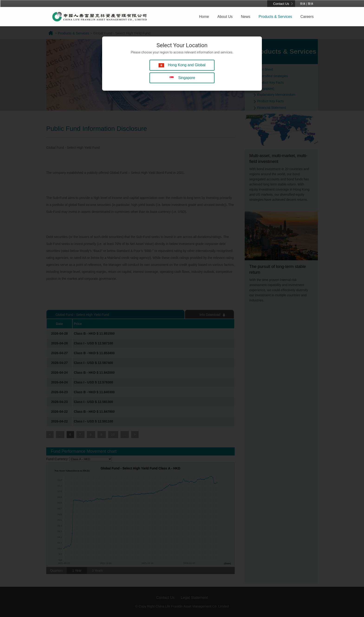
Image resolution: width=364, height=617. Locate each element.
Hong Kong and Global (182, 65)
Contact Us (281, 4)
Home (204, 17)
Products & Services (275, 17)
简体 (303, 4)
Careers (307, 17)
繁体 (311, 4)
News (246, 17)
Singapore (182, 78)
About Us (225, 17)
